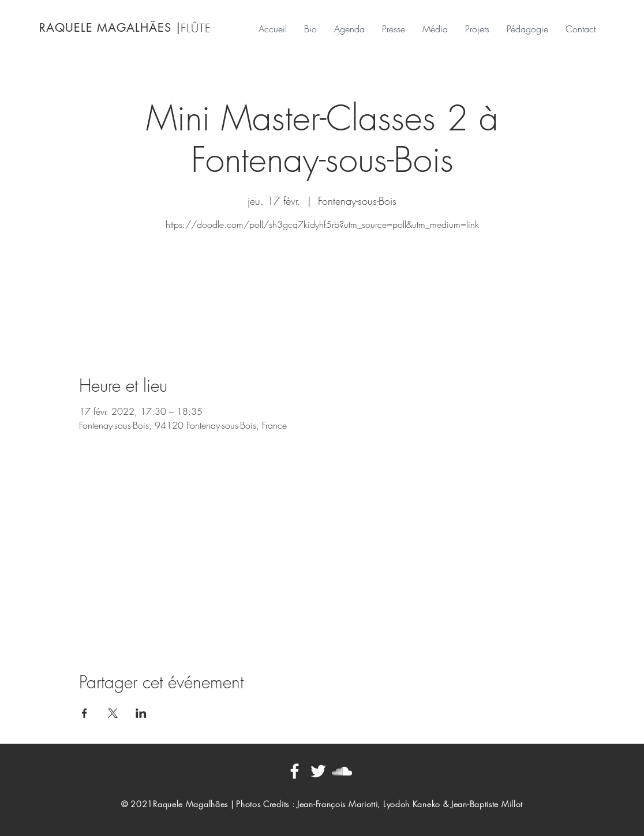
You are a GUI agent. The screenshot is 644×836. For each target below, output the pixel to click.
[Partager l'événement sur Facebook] (85, 713)
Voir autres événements (322, 289)
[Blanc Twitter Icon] (318, 771)
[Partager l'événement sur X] (113, 713)
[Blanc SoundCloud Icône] (342, 771)
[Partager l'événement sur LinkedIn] (141, 713)
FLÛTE (196, 28)
